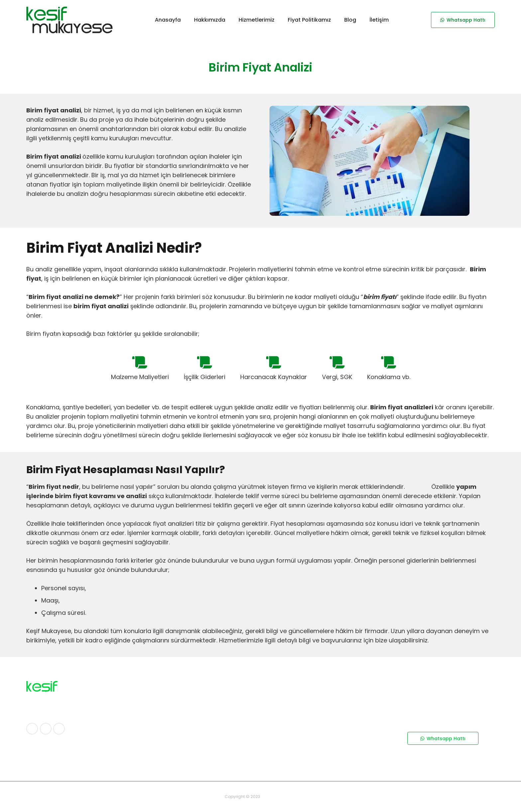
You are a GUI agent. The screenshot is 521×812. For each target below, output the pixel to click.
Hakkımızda (161, 697)
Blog (153, 720)
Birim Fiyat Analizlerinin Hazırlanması (311, 742)
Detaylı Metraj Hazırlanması (301, 686)
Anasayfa (159, 686)
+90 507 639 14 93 (430, 716)
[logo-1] (69, 20)
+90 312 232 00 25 (427, 708)
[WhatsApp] (59, 729)
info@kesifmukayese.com (437, 756)
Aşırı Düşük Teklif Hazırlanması (304, 731)
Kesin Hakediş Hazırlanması (300, 764)
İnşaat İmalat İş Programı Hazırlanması (313, 720)
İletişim (156, 731)
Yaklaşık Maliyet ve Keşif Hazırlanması (312, 697)
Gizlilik (155, 708)
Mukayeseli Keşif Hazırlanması (304, 708)
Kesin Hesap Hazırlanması (299, 753)
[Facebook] (32, 729)
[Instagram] (46, 729)
